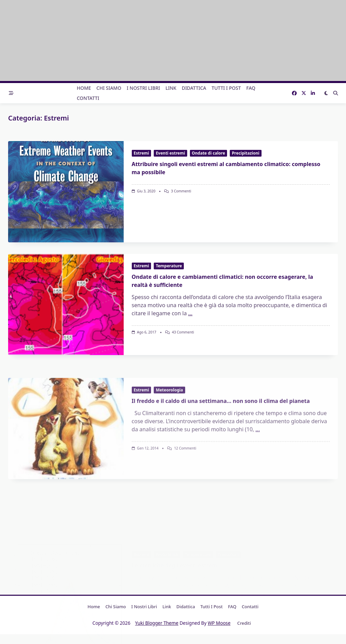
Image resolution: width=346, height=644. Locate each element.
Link (171, 88)
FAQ (251, 88)
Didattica (194, 88)
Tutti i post (226, 88)
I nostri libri (143, 88)
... (190, 370)
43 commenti (183, 388)
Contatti (88, 98)
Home (84, 88)
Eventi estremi (170, 153)
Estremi (142, 153)
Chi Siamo (109, 88)
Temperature (169, 322)
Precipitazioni (245, 153)
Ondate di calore (209, 153)
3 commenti (181, 191)
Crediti (244, 623)
